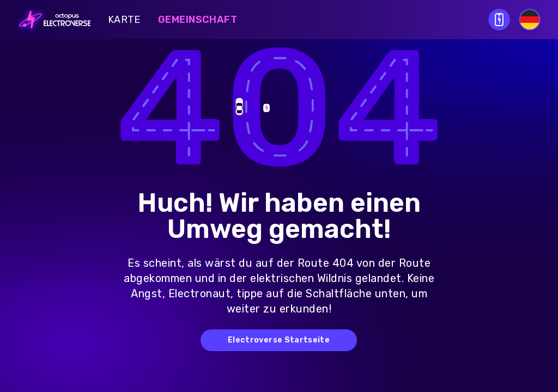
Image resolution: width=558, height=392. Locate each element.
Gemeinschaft (198, 20)
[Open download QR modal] (499, 20)
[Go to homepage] (52, 20)
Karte (124, 20)
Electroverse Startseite (279, 340)
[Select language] (530, 20)
